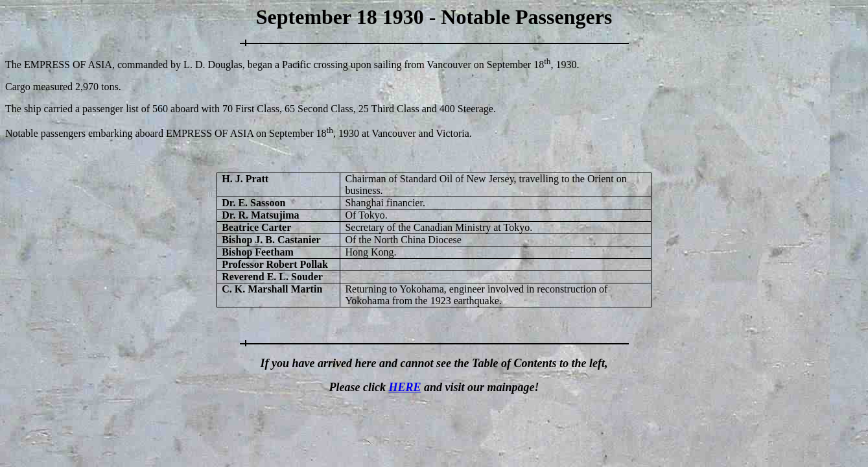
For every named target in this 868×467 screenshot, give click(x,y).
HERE (405, 387)
